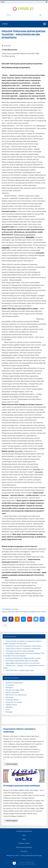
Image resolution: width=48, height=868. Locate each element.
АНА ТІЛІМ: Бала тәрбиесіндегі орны (20, 670)
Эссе (8, 709)
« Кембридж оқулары (10, 609)
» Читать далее (11, 764)
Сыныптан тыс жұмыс (14, 702)
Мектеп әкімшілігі (12, 692)
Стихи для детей (12, 700)
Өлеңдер (9, 712)
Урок (24, 835)
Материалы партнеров (24, 847)
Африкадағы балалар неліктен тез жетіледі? (23, 663)
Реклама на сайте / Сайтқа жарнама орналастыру (24, 856)
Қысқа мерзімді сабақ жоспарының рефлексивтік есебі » (24, 612)
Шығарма (9, 707)
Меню (3, 2)
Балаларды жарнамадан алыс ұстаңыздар (22, 661)
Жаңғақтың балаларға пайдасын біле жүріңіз (23, 658)
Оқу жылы (9, 697)
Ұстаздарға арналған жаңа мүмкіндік (20, 651)
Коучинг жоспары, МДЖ (15, 690)
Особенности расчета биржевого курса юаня (23, 646)
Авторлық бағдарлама (14, 683)
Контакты (24, 851)
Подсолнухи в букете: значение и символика (23, 649)
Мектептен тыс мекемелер (16, 695)
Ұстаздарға (10, 685)
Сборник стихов (24, 843)
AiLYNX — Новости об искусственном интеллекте (26, 863)
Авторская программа (24, 831)
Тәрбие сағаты (11, 705)
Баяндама (8, 45)
